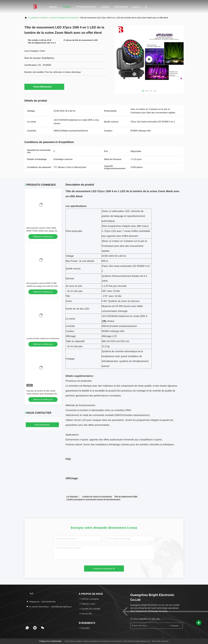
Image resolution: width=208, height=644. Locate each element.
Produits (66, 7)
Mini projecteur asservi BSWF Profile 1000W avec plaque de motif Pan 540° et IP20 (42, 286)
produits (44, 18)
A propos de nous (86, 7)
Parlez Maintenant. (44, 87)
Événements (121, 7)
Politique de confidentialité (50, 641)
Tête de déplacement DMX (126, 497)
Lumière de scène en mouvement (97, 497)
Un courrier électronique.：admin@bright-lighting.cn (49, 607)
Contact (105, 7)
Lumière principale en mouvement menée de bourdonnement (93, 500)
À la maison (33, 18)
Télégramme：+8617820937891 (41, 602)
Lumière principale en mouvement (64, 18)
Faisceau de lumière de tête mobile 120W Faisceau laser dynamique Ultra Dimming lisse (42, 394)
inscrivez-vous (175, 626)
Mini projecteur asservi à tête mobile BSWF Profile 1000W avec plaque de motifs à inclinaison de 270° (42, 231)
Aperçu (53, 7)
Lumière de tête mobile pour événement (43, 338)
